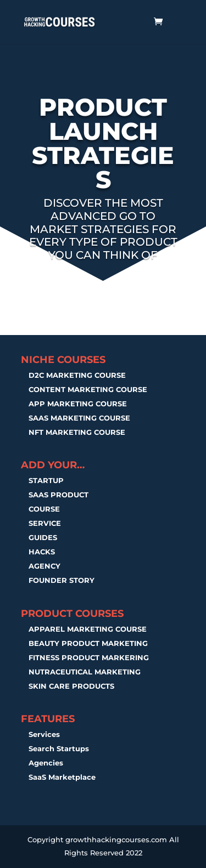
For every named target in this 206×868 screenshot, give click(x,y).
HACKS (42, 552)
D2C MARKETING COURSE (77, 375)
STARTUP (46, 480)
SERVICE (45, 523)
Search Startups (59, 748)
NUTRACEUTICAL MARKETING (85, 672)
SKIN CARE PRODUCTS (71, 686)
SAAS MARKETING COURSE (79, 418)
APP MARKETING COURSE (78, 404)
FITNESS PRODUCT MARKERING (89, 657)
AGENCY (44, 566)
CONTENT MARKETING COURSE (88, 389)
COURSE (44, 509)
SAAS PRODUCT (59, 495)
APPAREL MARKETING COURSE (88, 629)
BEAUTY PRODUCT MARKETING (88, 643)
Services (44, 734)
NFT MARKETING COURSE (77, 432)
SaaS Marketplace (62, 777)
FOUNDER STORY (62, 580)
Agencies (46, 763)
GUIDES (43, 537)
